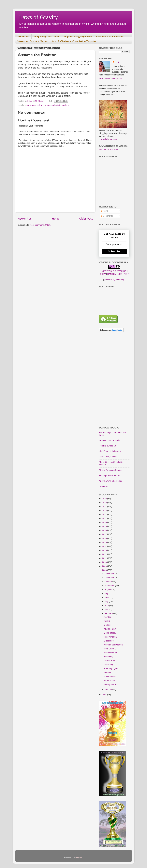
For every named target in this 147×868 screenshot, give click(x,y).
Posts (104, 211)
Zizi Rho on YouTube (108, 150)
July (107, 594)
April (107, 605)
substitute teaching (61, 105)
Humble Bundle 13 (107, 446)
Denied (107, 625)
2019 (105, 526)
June (107, 598)
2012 (105, 554)
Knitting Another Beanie (110, 476)
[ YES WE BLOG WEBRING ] (114, 271)
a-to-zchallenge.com (108, 139)
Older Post (86, 219)
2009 (105, 566)
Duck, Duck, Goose (108, 457)
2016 (105, 538)
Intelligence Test (111, 685)
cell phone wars (44, 105)
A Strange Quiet (111, 669)
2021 (105, 518)
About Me (23, 36)
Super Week (110, 681)
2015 (105, 542)
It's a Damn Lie (111, 649)
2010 (105, 562)
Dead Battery (110, 633)
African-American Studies (110, 470)
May (107, 602)
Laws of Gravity (39, 17)
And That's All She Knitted (111, 481)
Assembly (108, 657)
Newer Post (25, 219)
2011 (105, 558)
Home (56, 219)
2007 (105, 695)
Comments (107, 216)
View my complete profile (110, 79)
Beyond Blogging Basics (78, 36)
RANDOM (112, 274)
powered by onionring (114, 280)
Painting (108, 617)
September (110, 586)
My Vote (108, 673)
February (109, 613)
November (110, 578)
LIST (120, 274)
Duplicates (109, 641)
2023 (105, 510)
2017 (105, 534)
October (108, 582)
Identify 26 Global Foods (110, 451)
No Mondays (110, 677)
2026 (105, 499)
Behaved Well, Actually (109, 440)
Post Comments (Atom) (41, 225)
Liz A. (117, 62)
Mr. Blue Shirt (110, 629)
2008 (105, 570)
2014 (105, 546)
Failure (107, 621)
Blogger (79, 857)
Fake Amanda (110, 637)
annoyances (30, 105)
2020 (105, 522)
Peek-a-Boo (109, 661)
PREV (103, 274)
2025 (105, 503)
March (108, 609)
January (108, 690)
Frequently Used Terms (47, 36)
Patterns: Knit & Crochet (110, 36)
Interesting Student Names (32, 41)
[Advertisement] (114, 380)
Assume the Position (113, 645)
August (108, 590)
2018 (105, 530)
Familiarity (109, 665)
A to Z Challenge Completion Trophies (74, 41)
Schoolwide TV (111, 653)
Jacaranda (104, 486)
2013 (105, 550)
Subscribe (114, 251)
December (110, 574)
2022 (105, 514)
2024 (105, 506)
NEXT (127, 274)
